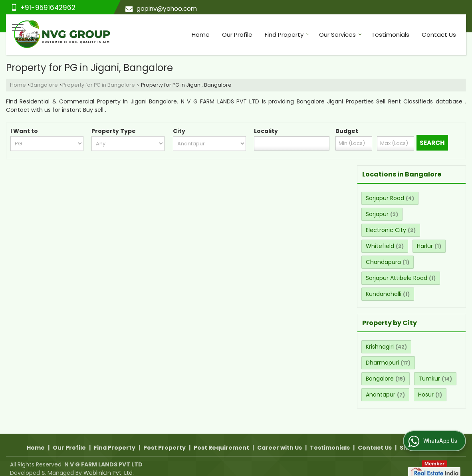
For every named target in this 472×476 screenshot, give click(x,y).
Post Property (165, 439)
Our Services (340, 35)
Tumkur (429, 379)
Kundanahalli (384, 294)
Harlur (425, 246)
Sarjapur (377, 214)
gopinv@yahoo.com (167, 9)
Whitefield (380, 246)
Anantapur (381, 395)
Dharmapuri (382, 363)
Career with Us (280, 439)
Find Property (287, 35)
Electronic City (386, 230)
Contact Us (439, 35)
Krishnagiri (380, 347)
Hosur (426, 395)
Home (201, 35)
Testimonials (390, 35)
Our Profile (237, 35)
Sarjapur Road (385, 198)
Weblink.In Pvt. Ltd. (109, 464)
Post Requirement (221, 439)
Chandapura (383, 262)
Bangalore (44, 85)
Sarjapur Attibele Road (397, 278)
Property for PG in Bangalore (99, 85)
